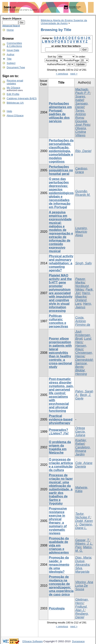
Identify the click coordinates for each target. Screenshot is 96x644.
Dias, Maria (83, 558)
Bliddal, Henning (81, 372)
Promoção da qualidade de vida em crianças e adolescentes (59, 545)
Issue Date (13, 50)
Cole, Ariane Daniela (84, 465)
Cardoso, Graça (82, 170)
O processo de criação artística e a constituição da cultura (61, 465)
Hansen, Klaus (81, 347)
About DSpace (15, 115)
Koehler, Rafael (81, 442)
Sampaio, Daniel (82, 105)
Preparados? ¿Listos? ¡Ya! (59, 432)
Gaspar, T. (82, 540)
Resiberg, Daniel (82, 615)
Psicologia (57, 608)
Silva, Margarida (82, 570)
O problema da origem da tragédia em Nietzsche (60, 447)
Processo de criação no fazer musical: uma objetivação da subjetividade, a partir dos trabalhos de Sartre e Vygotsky (61, 489)
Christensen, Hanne (84, 354)
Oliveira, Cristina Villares (81, 132)
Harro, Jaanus (83, 305)
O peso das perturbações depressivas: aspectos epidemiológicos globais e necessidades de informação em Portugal (61, 193)
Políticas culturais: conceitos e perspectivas (59, 321)
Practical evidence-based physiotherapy (61, 419)
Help (9, 111)
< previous (62, 74)
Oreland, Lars (81, 302)
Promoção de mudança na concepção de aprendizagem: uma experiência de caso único (61, 586)
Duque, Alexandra (82, 563)
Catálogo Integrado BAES (22, 98)
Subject (11, 63)
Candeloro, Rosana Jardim (83, 451)
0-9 (56, 38)
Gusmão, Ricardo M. (83, 193)
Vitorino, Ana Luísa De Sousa (84, 586)
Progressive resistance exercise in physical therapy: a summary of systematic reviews (58, 521)
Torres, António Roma (80, 114)
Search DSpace (12, 19)
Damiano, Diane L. (84, 526)
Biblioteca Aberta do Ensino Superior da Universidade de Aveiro (64, 22)
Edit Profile (13, 94)
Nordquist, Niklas (82, 288)
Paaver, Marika (80, 281)
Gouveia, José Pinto (83, 123)
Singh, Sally (84, 263)
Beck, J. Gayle (83, 397)
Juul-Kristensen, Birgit (83, 335)
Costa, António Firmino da (83, 321)
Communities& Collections (14, 45)
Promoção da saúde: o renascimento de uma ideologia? (59, 565)
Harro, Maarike (83, 295)
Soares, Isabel (81, 98)
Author (11, 54)
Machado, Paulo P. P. (83, 91)
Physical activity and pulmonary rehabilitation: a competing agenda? (61, 263)
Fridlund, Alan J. (81, 608)
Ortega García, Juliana (80, 432)
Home (10, 30)
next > (74, 74)
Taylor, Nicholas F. (83, 516)
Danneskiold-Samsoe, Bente (84, 363)
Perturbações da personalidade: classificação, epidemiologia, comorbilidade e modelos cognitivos (61, 151)
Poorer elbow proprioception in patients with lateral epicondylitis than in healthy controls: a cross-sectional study (60, 353)
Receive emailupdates (15, 82)
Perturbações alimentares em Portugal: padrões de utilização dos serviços (60, 112)
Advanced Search (11, 26)
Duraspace (78, 641)
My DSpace (13, 88)
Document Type (16, 67)
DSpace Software (33, 641)
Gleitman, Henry (82, 601)
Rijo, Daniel (83, 151)
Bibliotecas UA (15, 103)
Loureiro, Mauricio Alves (81, 232)
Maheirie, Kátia (82, 489)
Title (9, 59)
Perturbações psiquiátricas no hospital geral (61, 170)
